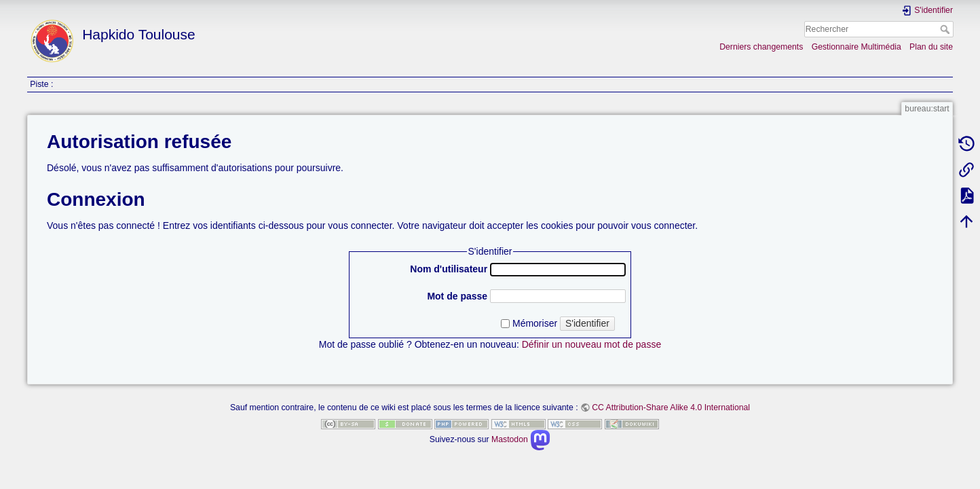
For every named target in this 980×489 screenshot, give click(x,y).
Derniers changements (761, 47)
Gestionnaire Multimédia (856, 47)
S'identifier (587, 323)
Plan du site (931, 47)
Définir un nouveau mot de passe (591, 344)
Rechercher (946, 29)
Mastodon (521, 439)
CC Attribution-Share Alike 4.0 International (671, 407)
